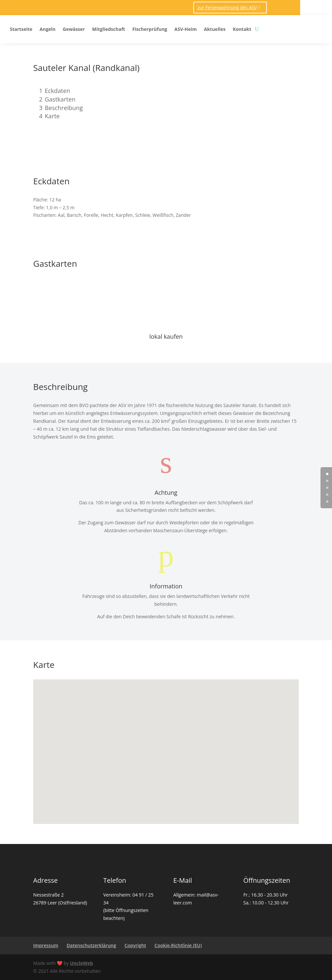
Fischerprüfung (150, 29)
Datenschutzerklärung (91, 945)
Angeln (48, 29)
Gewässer (74, 29)
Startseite (21, 29)
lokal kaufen (166, 336)
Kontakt (242, 29)
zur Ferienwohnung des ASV (140, 7)
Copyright (135, 945)
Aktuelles (215, 29)
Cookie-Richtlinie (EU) (178, 945)
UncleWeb (81, 963)
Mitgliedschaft (108, 29)
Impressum (46, 945)
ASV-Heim (186, 29)
